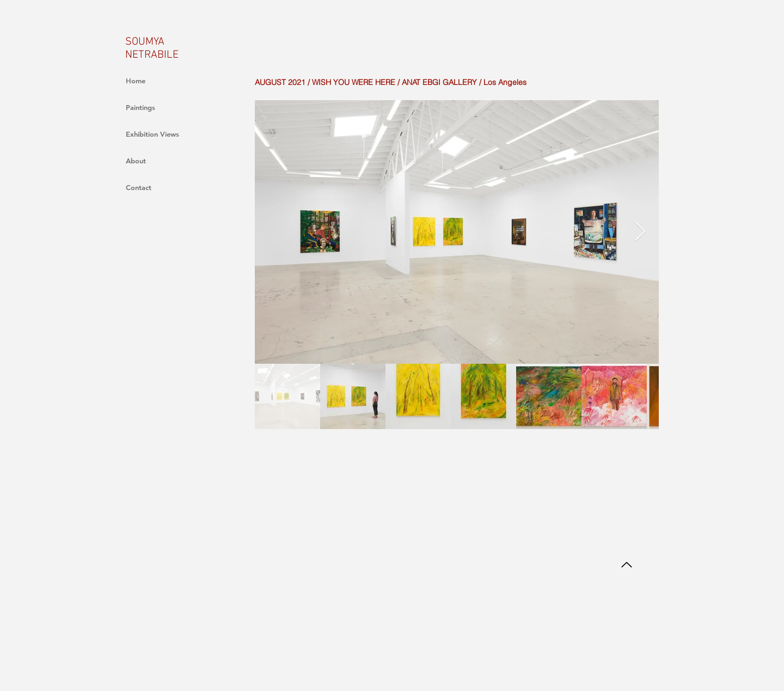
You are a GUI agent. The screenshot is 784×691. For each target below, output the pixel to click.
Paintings (140, 107)
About (136, 161)
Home (136, 81)
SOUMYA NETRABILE (152, 48)
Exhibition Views (152, 134)
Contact (139, 187)
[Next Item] (640, 232)
